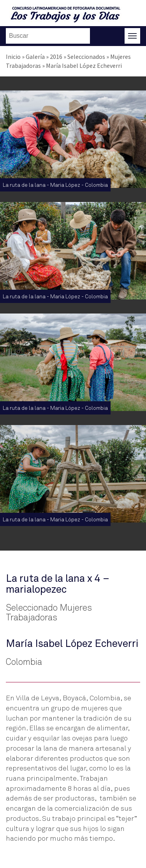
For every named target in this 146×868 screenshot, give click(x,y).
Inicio (13, 57)
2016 (56, 57)
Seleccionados (86, 57)
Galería (35, 57)
